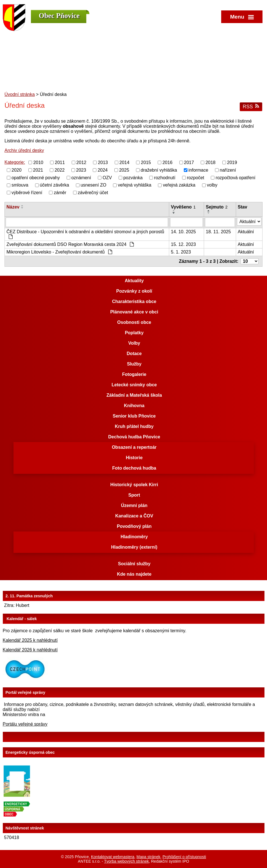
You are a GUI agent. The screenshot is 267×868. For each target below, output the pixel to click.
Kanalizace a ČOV (134, 516)
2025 (124, 170)
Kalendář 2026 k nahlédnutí (30, 650)
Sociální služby (134, 564)
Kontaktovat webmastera (113, 857)
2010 (38, 162)
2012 (82, 162)
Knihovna (134, 406)
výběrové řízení (27, 193)
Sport (134, 495)
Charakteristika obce (134, 301)
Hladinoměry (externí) (134, 547)
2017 (189, 162)
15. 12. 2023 (183, 244)
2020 (17, 170)
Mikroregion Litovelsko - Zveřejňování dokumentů (59, 252)
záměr (60, 193)
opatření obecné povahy (36, 177)
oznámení (81, 177)
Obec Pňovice (59, 16)
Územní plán (134, 505)
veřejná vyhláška (134, 185)
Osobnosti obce (134, 322)
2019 (232, 162)
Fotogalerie (134, 374)
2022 (60, 170)
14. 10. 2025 (183, 232)
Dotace (134, 354)
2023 (81, 170)
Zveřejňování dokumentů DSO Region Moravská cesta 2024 (70, 244)
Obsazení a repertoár (134, 447)
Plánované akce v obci (134, 312)
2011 (60, 162)
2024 (103, 170)
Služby (134, 364)
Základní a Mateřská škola (134, 395)
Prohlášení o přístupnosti (184, 857)
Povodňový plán (134, 526)
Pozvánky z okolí (134, 291)
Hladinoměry (134, 537)
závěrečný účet (93, 193)
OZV (107, 177)
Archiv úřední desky (24, 150)
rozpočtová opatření (235, 177)
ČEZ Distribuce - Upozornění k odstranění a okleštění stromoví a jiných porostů (85, 234)
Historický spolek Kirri (134, 485)
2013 (103, 162)
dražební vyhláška (159, 170)
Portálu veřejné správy (25, 724)
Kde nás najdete (134, 574)
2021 (38, 170)
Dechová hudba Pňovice (134, 437)
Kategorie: (15, 162)
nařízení (228, 170)
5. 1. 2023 (181, 252)
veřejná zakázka (179, 185)
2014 (125, 162)
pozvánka (133, 177)
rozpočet (195, 177)
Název (13, 207)
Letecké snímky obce (134, 385)
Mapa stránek (149, 857)
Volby (134, 343)
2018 (211, 162)
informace (198, 170)
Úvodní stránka (20, 94)
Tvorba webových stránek (126, 861)
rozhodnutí (165, 177)
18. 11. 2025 (218, 232)
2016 (168, 162)
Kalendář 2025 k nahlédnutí (30, 640)
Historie (134, 458)
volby (212, 185)
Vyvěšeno (183, 207)
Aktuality (134, 281)
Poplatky (134, 333)
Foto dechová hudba (134, 468)
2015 (146, 162)
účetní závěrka (55, 185)
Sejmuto (217, 207)
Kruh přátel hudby (134, 426)
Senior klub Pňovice (134, 416)
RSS (251, 107)
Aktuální (246, 232)
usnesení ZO (94, 185)
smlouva (20, 185)
